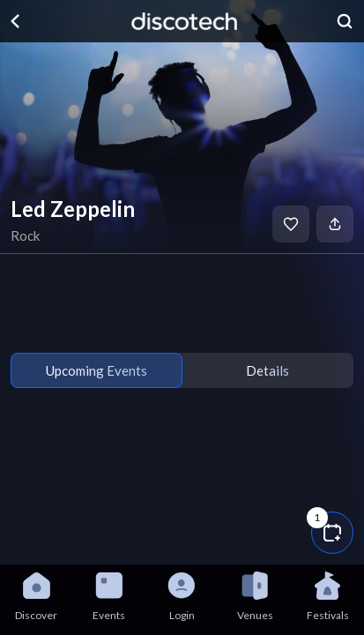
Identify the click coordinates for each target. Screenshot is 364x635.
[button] (332, 533)
